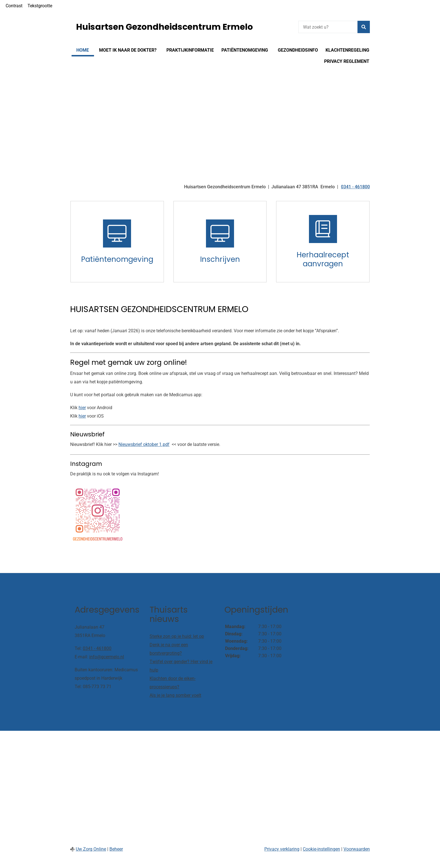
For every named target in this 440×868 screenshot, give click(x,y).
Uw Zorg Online (91, 849)
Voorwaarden (357, 849)
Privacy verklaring (282, 849)
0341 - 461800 (97, 648)
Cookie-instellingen (321, 849)
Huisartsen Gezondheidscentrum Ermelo (164, 27)
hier (82, 408)
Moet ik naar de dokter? (128, 50)
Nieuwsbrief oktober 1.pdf (144, 444)
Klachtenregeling (347, 50)
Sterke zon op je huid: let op (177, 636)
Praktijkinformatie (190, 50)
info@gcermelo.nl (107, 657)
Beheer (116, 849)
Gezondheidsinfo (298, 50)
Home (83, 50)
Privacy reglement (347, 61)
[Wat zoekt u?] (328, 27)
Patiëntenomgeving (245, 50)
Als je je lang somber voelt (175, 695)
